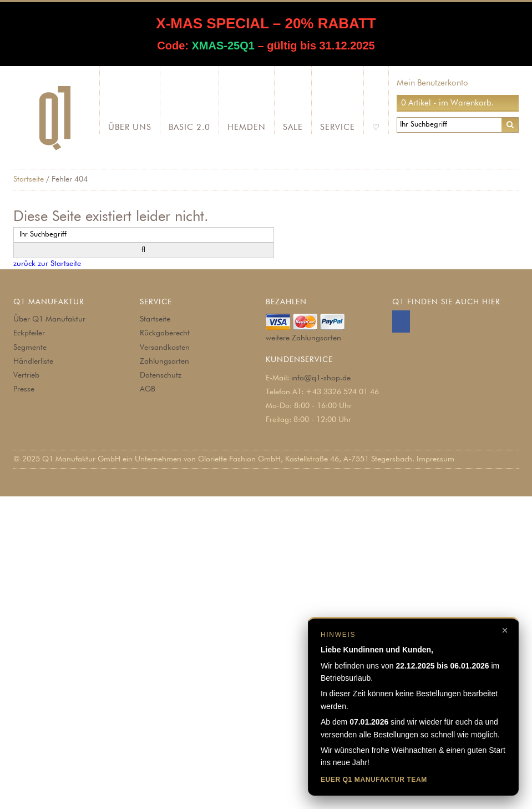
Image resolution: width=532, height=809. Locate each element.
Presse (24, 389)
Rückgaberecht (165, 333)
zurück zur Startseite (47, 264)
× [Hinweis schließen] (505, 630)
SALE (293, 127)
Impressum (435, 459)
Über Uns (130, 127)
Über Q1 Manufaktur (49, 319)
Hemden (247, 127)
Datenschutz (161, 375)
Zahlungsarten (164, 361)
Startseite (29, 179)
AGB (148, 389)
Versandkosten (165, 348)
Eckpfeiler (29, 333)
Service (338, 127)
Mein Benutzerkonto (432, 83)
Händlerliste (33, 361)
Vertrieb (26, 375)
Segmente (30, 348)
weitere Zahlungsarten (303, 338)
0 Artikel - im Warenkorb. (447, 103)
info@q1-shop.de (321, 378)
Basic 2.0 (189, 127)
